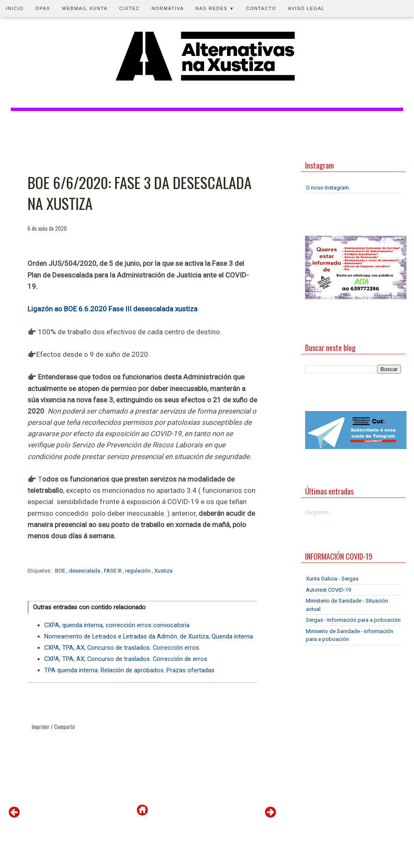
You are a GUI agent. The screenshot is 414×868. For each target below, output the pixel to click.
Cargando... (319, 512)
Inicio (15, 8)
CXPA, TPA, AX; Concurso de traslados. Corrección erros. (122, 648)
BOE (61, 571)
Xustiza (163, 571)
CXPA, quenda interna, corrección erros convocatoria (117, 625)
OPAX (43, 8)
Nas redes (215, 8)
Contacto (261, 8)
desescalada (85, 571)
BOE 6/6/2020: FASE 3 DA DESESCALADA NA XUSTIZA (140, 193)
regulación (139, 571)
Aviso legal (306, 8)
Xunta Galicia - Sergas (332, 579)
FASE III (113, 571)
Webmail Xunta (85, 8)
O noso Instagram (327, 188)
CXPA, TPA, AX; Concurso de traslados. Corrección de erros (126, 659)
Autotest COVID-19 (328, 590)
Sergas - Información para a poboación (353, 620)
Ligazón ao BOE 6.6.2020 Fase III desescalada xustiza (112, 309)
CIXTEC (130, 8)
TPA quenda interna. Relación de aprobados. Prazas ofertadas (129, 670)
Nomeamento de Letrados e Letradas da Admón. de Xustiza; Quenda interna (149, 636)
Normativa (168, 8)
